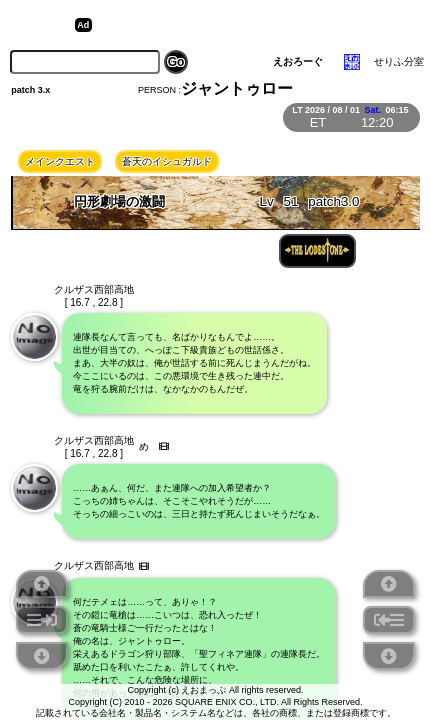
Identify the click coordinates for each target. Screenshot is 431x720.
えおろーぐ (298, 61)
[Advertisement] (252, 25)
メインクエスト (60, 161)
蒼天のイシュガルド (167, 161)
